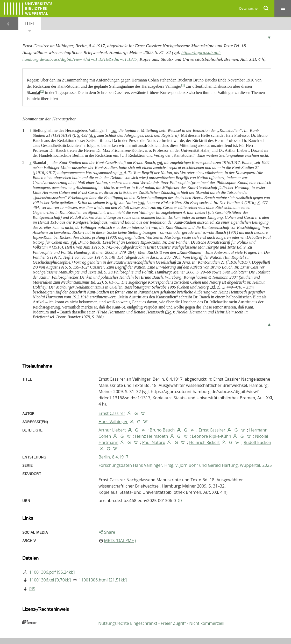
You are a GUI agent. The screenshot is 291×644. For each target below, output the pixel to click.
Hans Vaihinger (113, 422)
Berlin (104, 457)
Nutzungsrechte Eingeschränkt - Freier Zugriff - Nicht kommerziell (161, 623)
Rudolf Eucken (257, 442)
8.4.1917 (120, 457)
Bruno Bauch (162, 430)
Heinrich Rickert (204, 442)
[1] (183, 85)
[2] (42, 91)
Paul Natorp (154, 442)
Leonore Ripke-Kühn (212, 436)
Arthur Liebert (112, 430)
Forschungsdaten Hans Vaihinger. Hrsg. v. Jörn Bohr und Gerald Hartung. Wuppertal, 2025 (185, 465)
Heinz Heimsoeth (152, 436)
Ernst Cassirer (112, 413)
